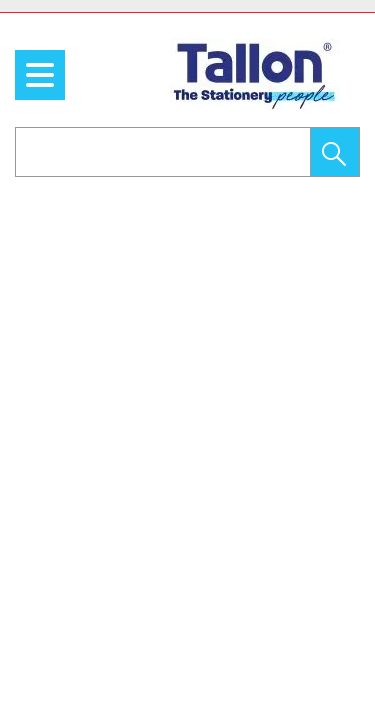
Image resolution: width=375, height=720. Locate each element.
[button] (335, 152)
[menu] (40, 75)
